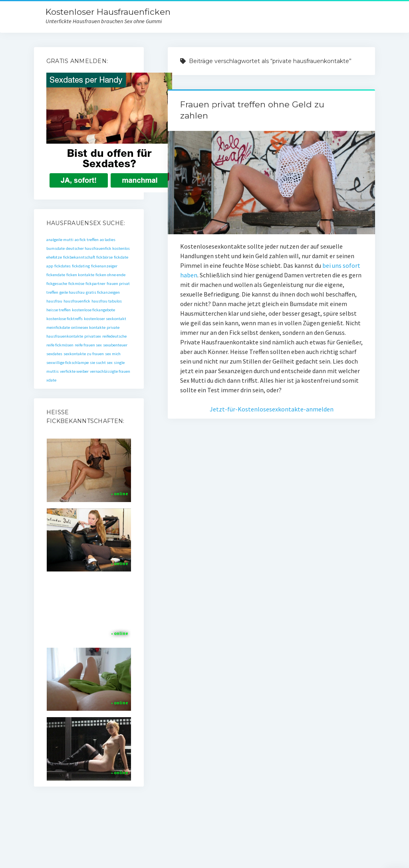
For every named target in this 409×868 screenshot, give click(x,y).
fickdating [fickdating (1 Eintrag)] (81, 266)
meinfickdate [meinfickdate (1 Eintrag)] (58, 327)
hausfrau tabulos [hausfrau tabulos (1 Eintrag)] (107, 301)
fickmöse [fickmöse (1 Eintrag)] (76, 284)
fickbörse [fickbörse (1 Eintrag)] (104, 257)
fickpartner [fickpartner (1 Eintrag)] (95, 284)
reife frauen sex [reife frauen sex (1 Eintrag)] (88, 345)
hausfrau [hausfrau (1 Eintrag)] (54, 301)
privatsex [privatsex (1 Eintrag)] (93, 336)
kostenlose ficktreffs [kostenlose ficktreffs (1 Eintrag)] (65, 319)
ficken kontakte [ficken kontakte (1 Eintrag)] (80, 275)
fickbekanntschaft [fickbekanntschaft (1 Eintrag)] (79, 257)
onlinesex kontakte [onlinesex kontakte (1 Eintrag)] (88, 327)
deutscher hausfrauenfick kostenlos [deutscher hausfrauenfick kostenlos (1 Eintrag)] (98, 248)
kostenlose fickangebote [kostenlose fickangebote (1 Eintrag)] (93, 310)
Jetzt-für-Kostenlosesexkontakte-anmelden (272, 409)
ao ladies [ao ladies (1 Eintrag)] (108, 240)
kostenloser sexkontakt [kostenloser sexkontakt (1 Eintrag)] (105, 319)
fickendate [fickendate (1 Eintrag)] (56, 275)
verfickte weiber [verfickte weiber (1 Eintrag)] (74, 371)
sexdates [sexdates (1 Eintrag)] (54, 354)
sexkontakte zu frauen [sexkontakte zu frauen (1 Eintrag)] (84, 354)
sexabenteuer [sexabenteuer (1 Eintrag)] (115, 345)
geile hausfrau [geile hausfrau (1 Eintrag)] (72, 292)
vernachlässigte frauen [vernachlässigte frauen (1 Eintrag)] (110, 371)
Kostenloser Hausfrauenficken (108, 12)
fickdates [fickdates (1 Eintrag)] (63, 266)
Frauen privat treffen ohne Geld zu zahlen (271, 183)
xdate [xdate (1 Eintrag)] (51, 380)
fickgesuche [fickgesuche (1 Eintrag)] (57, 284)
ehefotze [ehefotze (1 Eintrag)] (54, 257)
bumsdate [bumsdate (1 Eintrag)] (56, 248)
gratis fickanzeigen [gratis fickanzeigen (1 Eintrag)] (103, 292)
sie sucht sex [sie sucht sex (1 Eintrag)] (101, 363)
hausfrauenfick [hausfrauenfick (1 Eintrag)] (77, 301)
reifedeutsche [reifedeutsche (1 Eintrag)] (114, 336)
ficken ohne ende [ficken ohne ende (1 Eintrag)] (110, 275)
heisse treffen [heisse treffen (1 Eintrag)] (59, 310)
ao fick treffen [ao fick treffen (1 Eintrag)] (87, 240)
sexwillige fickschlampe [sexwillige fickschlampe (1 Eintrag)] (68, 363)
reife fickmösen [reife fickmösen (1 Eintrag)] (60, 345)
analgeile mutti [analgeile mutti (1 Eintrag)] (60, 240)
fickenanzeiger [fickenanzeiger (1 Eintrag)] (104, 266)
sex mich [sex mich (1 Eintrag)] (113, 354)
